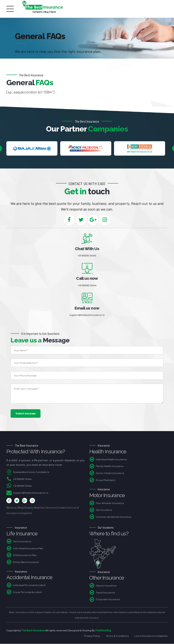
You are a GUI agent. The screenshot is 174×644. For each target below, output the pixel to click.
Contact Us (64, 508)
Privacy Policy (92, 636)
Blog (21, 508)
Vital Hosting (103, 630)
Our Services (48, 508)
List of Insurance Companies (151, 636)
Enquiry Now (32, 508)
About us (11, 508)
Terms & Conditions (117, 636)
